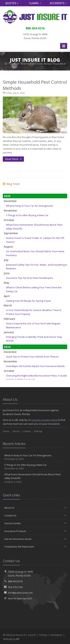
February (10, 319)
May (7, 283)
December (10, 201)
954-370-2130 (15, 587)
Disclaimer (56, 635)
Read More (13, 159)
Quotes (12, 3)
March (8, 305)
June (7, 273)
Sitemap (38, 431)
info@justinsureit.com (20, 593)
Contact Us (35, 515)
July (6, 260)
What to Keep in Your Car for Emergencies (30, 206)
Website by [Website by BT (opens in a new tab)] (11, 639)
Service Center (35, 523)
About (16, 431)
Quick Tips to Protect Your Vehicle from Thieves (32, 357)
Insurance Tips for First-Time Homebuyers (30, 278)
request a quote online (44, 420)
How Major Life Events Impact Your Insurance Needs (35, 366)
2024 (7, 347)
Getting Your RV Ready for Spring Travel (28, 301)
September (11, 233)
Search (32, 635)
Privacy (43, 635)
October (9, 220)
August (8, 247)
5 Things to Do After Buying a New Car (27, 215)
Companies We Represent (35, 547)
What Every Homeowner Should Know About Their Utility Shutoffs (35, 478)
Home (6, 431)
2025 (7, 196)
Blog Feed (11, 184)
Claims (35, 3)
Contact (27, 431)
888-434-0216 (15, 581)
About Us (35, 508)
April (7, 296)
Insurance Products (35, 531)
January (9, 332)
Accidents (58, 3)
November (10, 210)
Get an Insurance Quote (35, 539)
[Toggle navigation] (64, 46)
